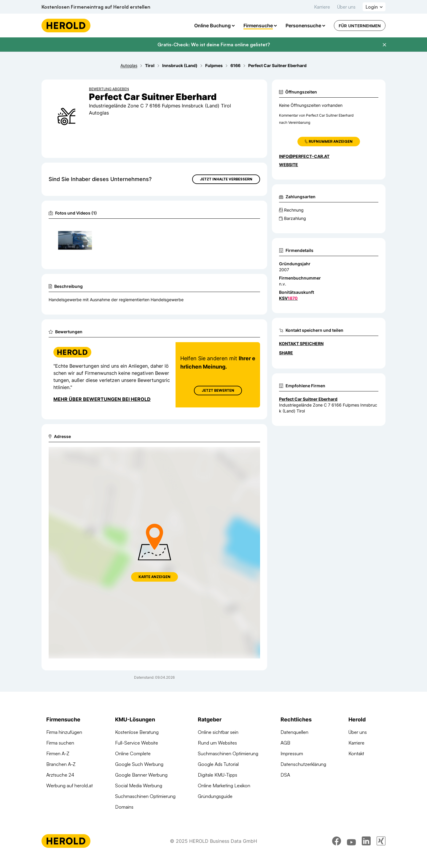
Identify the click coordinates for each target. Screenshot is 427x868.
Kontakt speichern (301, 343)
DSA (285, 775)
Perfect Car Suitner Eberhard (308, 399)
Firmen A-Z (58, 753)
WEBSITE (289, 165)
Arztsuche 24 (60, 775)
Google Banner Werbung (141, 775)
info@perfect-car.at (304, 156)
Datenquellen (294, 732)
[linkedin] (366, 841)
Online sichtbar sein (218, 732)
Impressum (292, 753)
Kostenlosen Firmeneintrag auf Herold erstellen (96, 7)
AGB (285, 743)
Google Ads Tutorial (218, 764)
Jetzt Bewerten (218, 390)
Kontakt (356, 753)
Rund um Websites (217, 743)
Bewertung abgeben (109, 89)
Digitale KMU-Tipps (218, 775)
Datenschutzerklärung (303, 764)
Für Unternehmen (360, 26)
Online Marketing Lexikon (224, 786)
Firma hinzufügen (64, 732)
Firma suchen (60, 743)
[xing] (381, 841)
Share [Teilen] (286, 353)
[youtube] (351, 841)
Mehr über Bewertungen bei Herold (102, 399)
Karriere (322, 7)
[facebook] (337, 841)
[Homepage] (66, 26)
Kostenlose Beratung (137, 732)
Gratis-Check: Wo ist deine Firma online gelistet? (214, 45)
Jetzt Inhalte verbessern (226, 179)
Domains (124, 807)
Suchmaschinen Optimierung (145, 796)
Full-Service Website (137, 743)
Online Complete (133, 753)
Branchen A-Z (61, 764)
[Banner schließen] (384, 45)
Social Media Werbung (139, 786)
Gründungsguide (215, 796)
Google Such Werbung (139, 764)
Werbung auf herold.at (70, 786)
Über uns (346, 7)
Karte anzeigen (154, 577)
